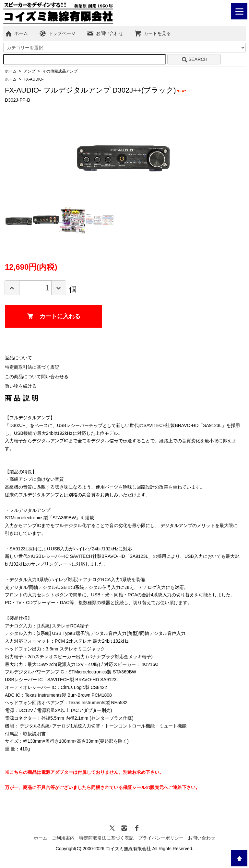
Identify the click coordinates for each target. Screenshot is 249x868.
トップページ (57, 33)
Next (162, 154)
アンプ (30, 71)
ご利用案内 (63, 838)
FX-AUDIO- (34, 79)
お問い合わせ (105, 33)
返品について (18, 358)
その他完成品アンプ (60, 71)
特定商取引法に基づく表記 (32, 367)
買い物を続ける (21, 386)
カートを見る (153, 33)
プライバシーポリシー (161, 838)
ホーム (16, 33)
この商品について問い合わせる (37, 377)
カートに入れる (54, 316)
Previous (84, 154)
